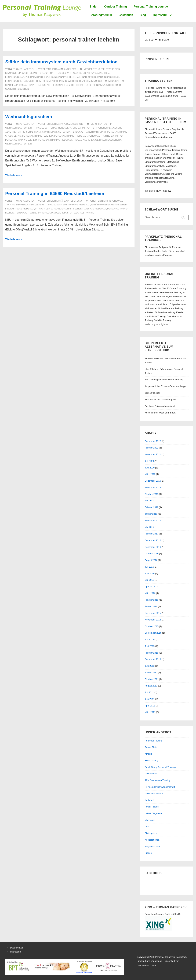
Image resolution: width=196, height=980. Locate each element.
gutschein (64, 132)
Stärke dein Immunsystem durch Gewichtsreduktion (61, 62)
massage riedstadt (95, 209)
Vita (147, 827)
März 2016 (150, 593)
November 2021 (153, 454)
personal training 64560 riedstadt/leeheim (41, 213)
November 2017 (153, 521)
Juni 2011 (150, 699)
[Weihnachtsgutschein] (74, 124)
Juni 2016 (150, 573)
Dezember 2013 (153, 659)
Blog (143, 15)
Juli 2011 (149, 692)
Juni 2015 (150, 646)
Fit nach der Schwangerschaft (160, 787)
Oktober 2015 (152, 626)
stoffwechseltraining (81, 213)
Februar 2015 (151, 653)
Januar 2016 (151, 606)
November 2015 (153, 620)
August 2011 (151, 686)
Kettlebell (149, 800)
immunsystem (99, 81)
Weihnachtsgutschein (29, 117)
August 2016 (151, 560)
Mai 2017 (149, 527)
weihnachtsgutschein (18, 144)
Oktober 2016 (152, 553)
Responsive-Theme (147, 965)
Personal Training (153, 741)
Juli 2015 (149, 639)
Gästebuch (126, 15)
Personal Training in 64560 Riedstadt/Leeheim (55, 194)
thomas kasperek (84, 140)
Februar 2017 (151, 534)
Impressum (162, 15)
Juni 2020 (150, 468)
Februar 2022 (151, 448)
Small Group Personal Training (160, 767)
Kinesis (148, 754)
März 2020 (150, 474)
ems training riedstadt (77, 205)
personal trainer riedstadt (71, 136)
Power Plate (151, 747)
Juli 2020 (149, 461)
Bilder (94, 7)
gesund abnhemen (53, 81)
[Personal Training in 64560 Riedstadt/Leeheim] (73, 201)
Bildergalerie (151, 833)
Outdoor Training (115, 7)
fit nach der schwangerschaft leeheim (59, 209)
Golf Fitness (151, 774)
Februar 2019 (151, 507)
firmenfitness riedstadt (20, 209)
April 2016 (150, 587)
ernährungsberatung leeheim (23, 81)
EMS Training (151, 760)
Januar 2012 (151, 673)
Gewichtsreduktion (154, 794)
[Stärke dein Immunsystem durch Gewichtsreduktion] (70, 69)
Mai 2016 (149, 580)
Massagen (150, 820)
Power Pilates (152, 807)
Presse (148, 853)
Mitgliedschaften (153, 846)
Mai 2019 (149, 501)
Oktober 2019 (152, 494)
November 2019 (153, 487)
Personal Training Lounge (151, 7)
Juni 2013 (150, 666)
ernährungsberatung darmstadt (99, 77)
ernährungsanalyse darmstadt (24, 77)
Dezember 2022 (153, 441)
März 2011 (150, 712)
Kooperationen (152, 840)
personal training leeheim (21, 140)
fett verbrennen (102, 128)
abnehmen (103, 73)
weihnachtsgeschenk (108, 140)
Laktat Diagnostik (153, 813)
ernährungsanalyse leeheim (61, 77)
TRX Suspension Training (157, 780)
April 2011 (150, 706)
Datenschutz (16, 948)
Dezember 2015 (153, 613)
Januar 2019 (151, 514)
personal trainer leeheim (67, 85)
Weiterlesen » (14, 175)
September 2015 (153, 633)
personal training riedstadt (55, 140)
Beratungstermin (101, 15)
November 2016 (153, 547)
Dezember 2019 (153, 481)
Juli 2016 (149, 567)
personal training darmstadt (106, 136)
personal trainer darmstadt (33, 85)
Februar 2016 (151, 600)
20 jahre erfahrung (84, 73)
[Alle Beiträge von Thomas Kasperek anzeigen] (23, 69)
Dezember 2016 (153, 540)
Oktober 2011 (152, 679)
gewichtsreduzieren (78, 81)
